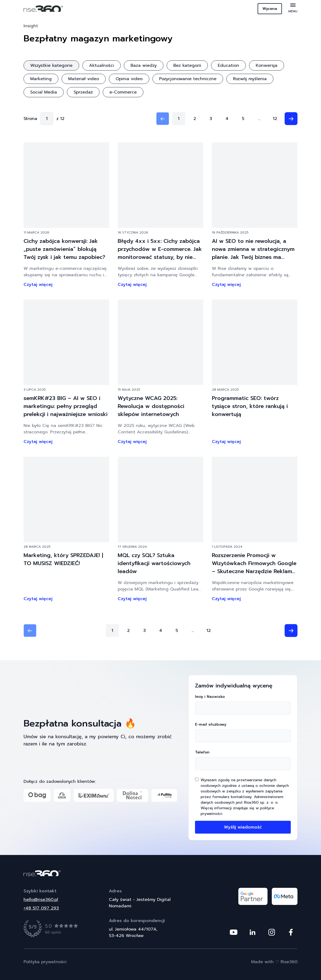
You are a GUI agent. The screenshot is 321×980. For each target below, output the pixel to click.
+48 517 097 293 (41, 908)
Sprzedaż (83, 92)
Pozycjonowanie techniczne (188, 79)
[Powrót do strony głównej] (160, 873)
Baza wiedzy (144, 65)
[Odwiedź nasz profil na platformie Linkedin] (253, 932)
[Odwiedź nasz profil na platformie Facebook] (291, 932)
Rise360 (289, 962)
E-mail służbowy (243, 732)
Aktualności (102, 65)
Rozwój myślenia (250, 79)
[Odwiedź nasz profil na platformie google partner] (253, 896)
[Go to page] (47, 119)
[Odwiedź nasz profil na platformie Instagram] (272, 932)
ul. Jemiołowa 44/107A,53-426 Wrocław (133, 932)
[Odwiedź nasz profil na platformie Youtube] (234, 932)
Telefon (243, 760)
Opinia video (129, 79)
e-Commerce (123, 92)
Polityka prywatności (45, 962)
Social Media (44, 92)
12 (275, 119)
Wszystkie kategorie (51, 65)
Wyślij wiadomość (243, 827)
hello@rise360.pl (41, 900)
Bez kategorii (187, 65)
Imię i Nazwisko (243, 704)
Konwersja (267, 65)
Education (228, 65)
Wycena (270, 9)
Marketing (41, 79)
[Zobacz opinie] (51, 929)
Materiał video (84, 79)
